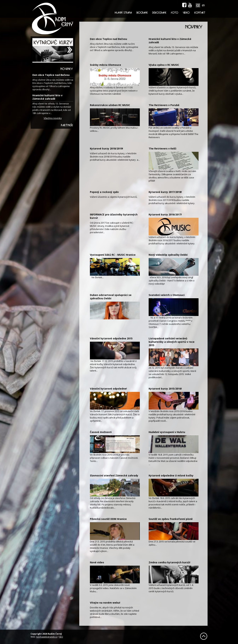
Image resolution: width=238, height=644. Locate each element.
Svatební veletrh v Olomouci (167, 295)
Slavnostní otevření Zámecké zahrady (114, 475)
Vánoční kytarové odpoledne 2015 (111, 338)
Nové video (97, 562)
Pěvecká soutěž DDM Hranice (108, 519)
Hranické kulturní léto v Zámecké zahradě (47, 97)
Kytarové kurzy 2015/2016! (165, 389)
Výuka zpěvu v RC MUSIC (164, 65)
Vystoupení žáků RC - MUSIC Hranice (113, 255)
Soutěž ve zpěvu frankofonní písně (171, 519)
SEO (61, 637)
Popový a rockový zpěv (104, 192)
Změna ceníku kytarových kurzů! (169, 562)
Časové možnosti (101, 432)
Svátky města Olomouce (105, 65)
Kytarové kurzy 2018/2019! (106, 148)
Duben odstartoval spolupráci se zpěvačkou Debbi (111, 297)
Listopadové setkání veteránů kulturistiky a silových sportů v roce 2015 (172, 342)
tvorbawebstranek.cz (47, 637)
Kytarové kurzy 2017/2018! (165, 192)
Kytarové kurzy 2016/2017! (165, 214)
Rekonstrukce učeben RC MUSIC (110, 105)
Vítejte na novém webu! (105, 603)
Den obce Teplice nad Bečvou (51, 75)
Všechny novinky (53, 118)
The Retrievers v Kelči (162, 148)
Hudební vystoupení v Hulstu (167, 432)
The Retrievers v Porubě (164, 105)
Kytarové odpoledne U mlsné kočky (171, 475)
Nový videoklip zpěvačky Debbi (168, 255)
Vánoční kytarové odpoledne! (108, 389)
